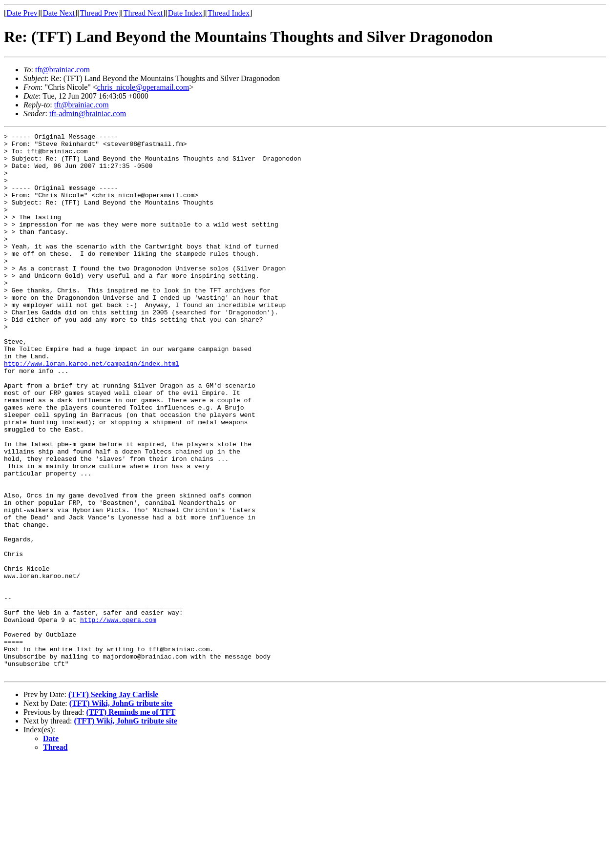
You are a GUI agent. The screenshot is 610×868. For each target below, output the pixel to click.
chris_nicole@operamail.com (143, 87)
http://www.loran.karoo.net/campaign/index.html (92, 410)
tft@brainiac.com (63, 70)
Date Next (59, 13)
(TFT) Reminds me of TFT (131, 820)
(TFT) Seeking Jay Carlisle (113, 803)
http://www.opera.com (118, 718)
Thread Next (143, 13)
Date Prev (22, 13)
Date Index (185, 13)
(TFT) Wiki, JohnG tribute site (121, 812)
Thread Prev (99, 13)
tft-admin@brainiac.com (88, 114)
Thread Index (229, 13)
